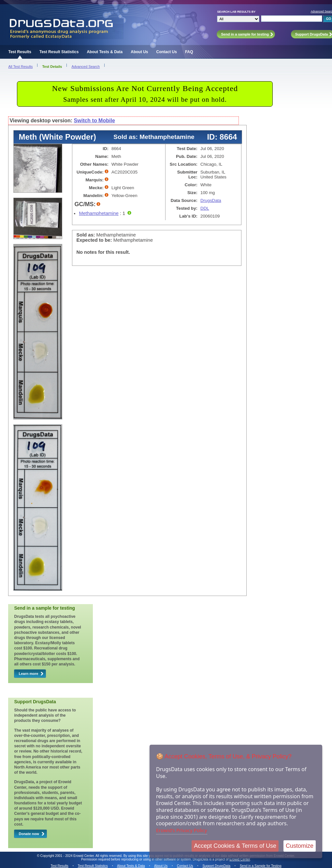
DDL (205, 208)
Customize (300, 846)
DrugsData (211, 200)
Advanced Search (86, 67)
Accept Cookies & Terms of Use (235, 846)
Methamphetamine (99, 213)
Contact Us (167, 52)
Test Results (20, 52)
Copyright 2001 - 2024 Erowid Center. (68, 856)
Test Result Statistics (59, 52)
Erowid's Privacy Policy (182, 830)
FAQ (189, 52)
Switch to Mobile (94, 121)
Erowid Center (240, 859)
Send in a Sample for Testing (261, 866)
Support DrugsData (216, 866)
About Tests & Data (105, 52)
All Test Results (20, 67)
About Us (139, 52)
